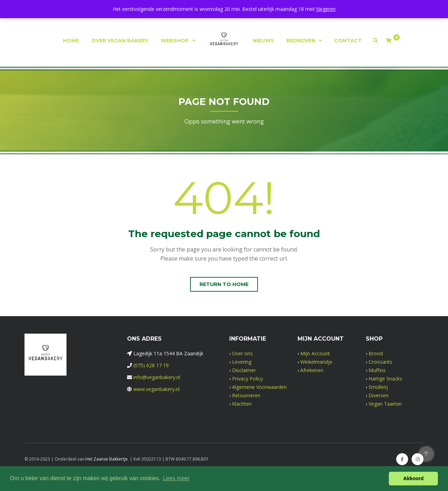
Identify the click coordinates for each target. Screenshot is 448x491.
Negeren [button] (326, 9)
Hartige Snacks (385, 379)
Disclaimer (244, 370)
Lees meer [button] (176, 478)
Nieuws (263, 41)
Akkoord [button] (413, 478)
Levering (242, 362)
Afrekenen (312, 370)
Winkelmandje (316, 362)
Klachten (242, 404)
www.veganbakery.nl (156, 389)
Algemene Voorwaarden (259, 387)
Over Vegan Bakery (120, 41)
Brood (376, 353)
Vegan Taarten (385, 404)
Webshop (175, 41)
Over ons (242, 353)
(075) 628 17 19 (151, 365)
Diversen (379, 395)
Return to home (224, 284)
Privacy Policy (247, 379)
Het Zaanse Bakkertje (107, 459)
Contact (348, 41)
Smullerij (378, 387)
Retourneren (246, 395)
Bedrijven (301, 41)
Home (71, 41)
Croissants (380, 362)
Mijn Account (315, 353)
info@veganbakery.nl (157, 377)
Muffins (377, 370)
